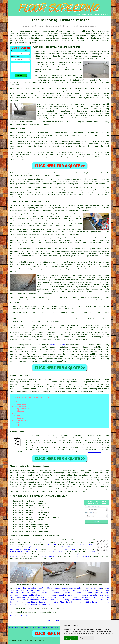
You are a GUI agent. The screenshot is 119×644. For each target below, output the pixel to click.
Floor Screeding (50, 590)
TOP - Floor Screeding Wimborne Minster (28, 616)
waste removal (48, 556)
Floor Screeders (101, 600)
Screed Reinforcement (29, 600)
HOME (78, 15)
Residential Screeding (72, 588)
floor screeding (72, 356)
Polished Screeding (93, 588)
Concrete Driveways (28, 604)
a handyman (46, 554)
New (27, 628)
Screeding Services (30, 593)
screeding (32, 482)
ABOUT (90, 15)
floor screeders (34, 354)
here (88, 491)
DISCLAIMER (105, 15)
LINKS (84, 15)
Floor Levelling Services (88, 602)
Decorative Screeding (49, 602)
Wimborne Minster (58, 345)
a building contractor (20, 552)
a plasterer (32, 547)
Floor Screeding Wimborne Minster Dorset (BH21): (32, 31)
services (58, 359)
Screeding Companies (69, 590)
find (17, 470)
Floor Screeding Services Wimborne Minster (38, 496)
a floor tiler (65, 547)
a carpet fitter (85, 545)
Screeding (87, 600)
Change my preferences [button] (86, 638)
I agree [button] (67, 638)
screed (75, 78)
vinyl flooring (82, 556)
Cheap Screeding (17, 597)
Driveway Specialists (48, 604)
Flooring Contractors (31, 590)
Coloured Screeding (57, 595)
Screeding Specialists (81, 597)
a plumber (79, 554)
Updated (32, 628)
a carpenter (51, 545)
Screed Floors (16, 602)
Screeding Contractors (78, 595)
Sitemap (11, 628)
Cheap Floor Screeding (26, 588)
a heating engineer (67, 549)
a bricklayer (59, 552)
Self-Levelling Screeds (49, 588)
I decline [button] (74, 638)
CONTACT (96, 15)
